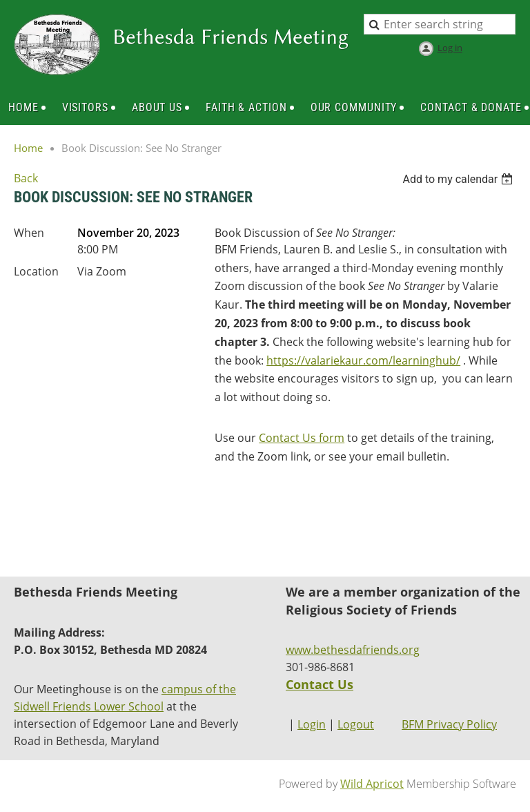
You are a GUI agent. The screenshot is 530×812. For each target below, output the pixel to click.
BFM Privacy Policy (449, 724)
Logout (356, 724)
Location (36, 271)
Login (312, 724)
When (29, 233)
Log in (450, 48)
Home (28, 148)
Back (26, 178)
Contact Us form (302, 438)
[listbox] (459, 179)
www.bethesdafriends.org (353, 650)
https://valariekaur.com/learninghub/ (363, 360)
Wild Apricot (372, 784)
